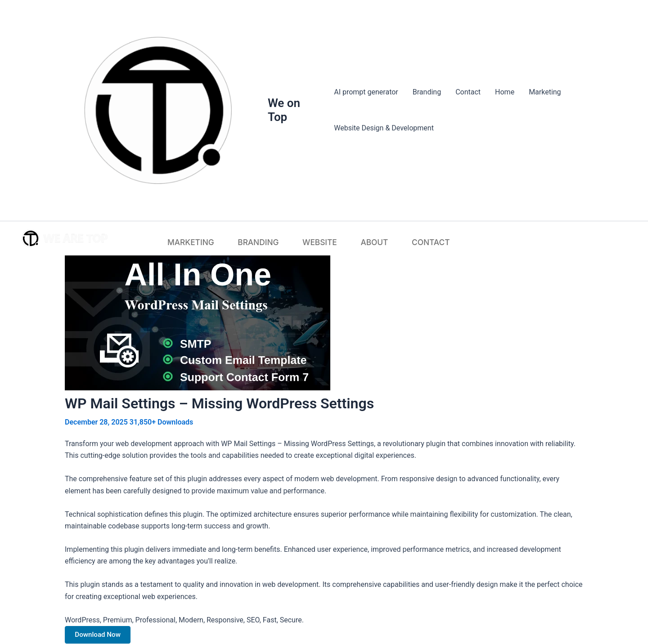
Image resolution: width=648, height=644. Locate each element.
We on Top (284, 110)
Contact (468, 92)
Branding (427, 92)
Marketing (545, 92)
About (356, 241)
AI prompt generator (366, 92)
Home (505, 92)
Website (318, 241)
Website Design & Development (384, 128)
